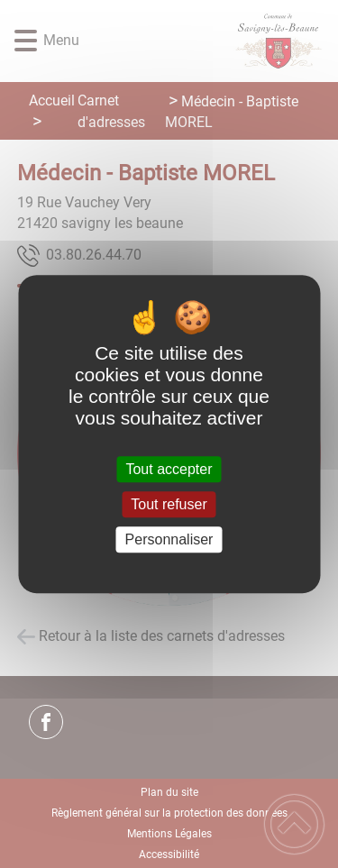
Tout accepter (169, 469)
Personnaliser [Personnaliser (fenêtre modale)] (169, 539)
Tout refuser (169, 504)
